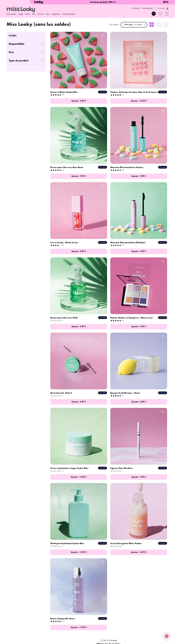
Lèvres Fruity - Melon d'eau (105, 132)
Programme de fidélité (74, 607)
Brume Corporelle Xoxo (144, 309)
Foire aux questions (73, 604)
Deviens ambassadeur (45, 611)
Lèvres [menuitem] (27, 14)
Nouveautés (11, 14)
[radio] (152, 25)
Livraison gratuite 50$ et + (103, 2)
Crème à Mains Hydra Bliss (64, 73)
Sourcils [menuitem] (41, 14)
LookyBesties (147, 8)
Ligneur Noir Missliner (143, 250)
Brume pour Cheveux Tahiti (64, 191)
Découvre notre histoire (130, 409)
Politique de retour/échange (38, 633)
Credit (155, 640)
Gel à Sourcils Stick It (142, 191)
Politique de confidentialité (62, 633)
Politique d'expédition (15, 633)
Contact (39, 607)
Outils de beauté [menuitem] (68, 14)
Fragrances (56, 14)
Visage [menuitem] (20, 14)
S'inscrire (61, 585)
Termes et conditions (83, 633)
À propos (136, 8)
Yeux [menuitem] (34, 14)
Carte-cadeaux (71, 611)
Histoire (39, 604)
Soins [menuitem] (48, 14)
